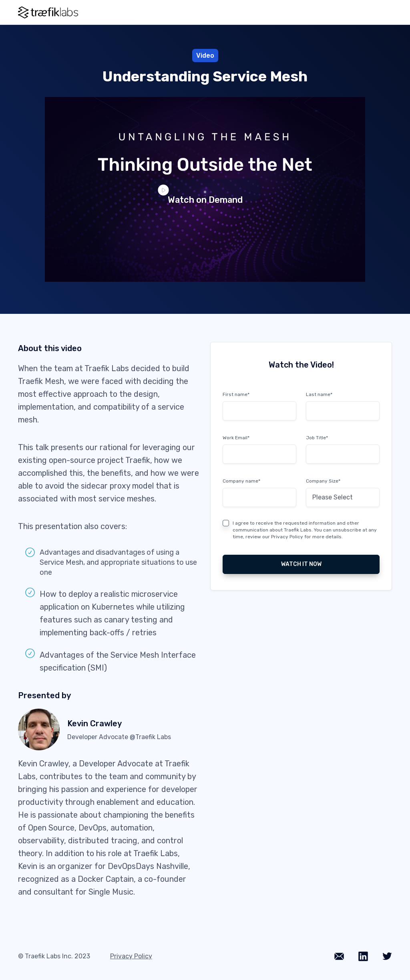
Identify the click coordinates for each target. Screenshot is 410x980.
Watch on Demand (201, 193)
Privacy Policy (287, 537)
